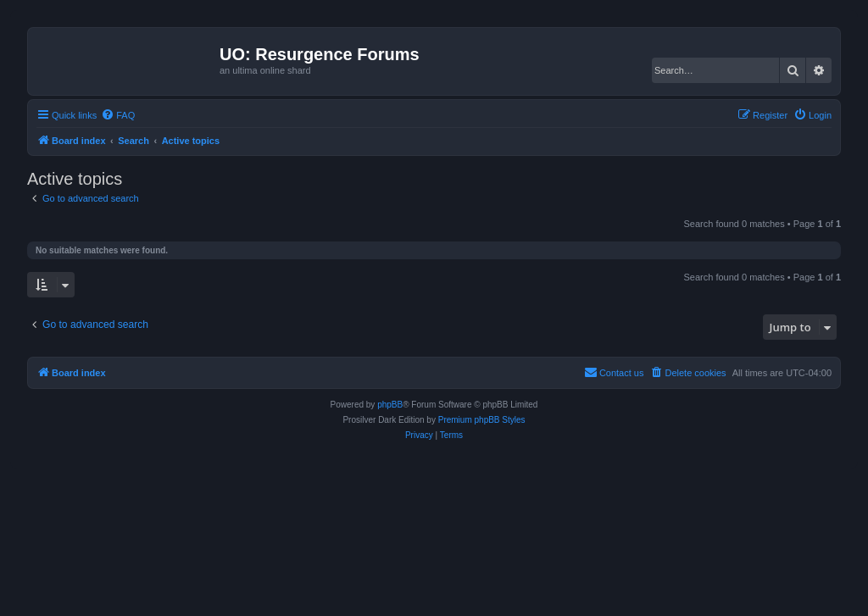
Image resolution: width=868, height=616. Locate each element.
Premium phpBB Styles (482, 420)
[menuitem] (118, 115)
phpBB (390, 405)
